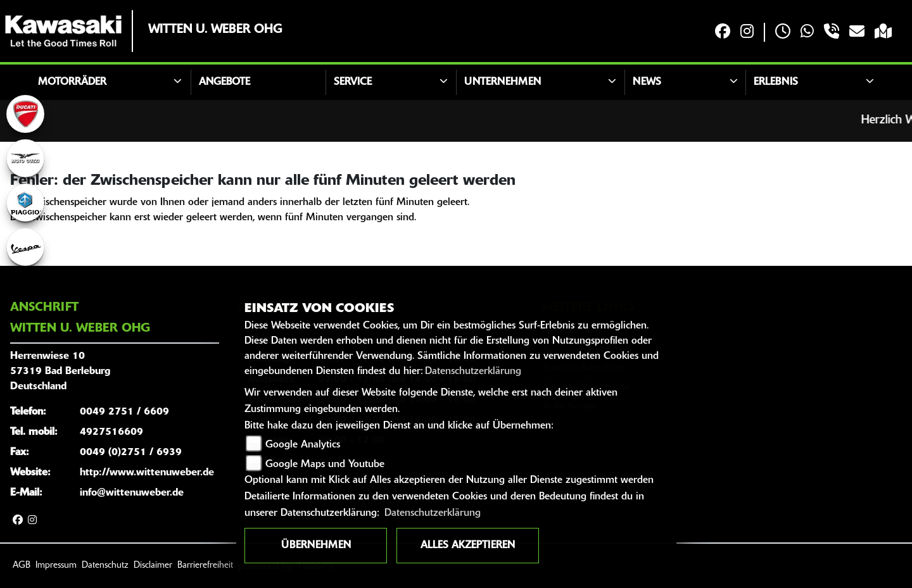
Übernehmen (316, 546)
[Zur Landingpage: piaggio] (25, 203)
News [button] (647, 82)
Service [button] (353, 82)
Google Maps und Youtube (325, 465)
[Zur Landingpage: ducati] (25, 114)
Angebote (225, 82)
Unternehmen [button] (503, 82)
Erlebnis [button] (776, 82)
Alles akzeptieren (468, 546)
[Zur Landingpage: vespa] (25, 247)
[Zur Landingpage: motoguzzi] (25, 158)
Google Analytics (303, 445)
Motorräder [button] (72, 82)
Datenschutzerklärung (473, 372)
